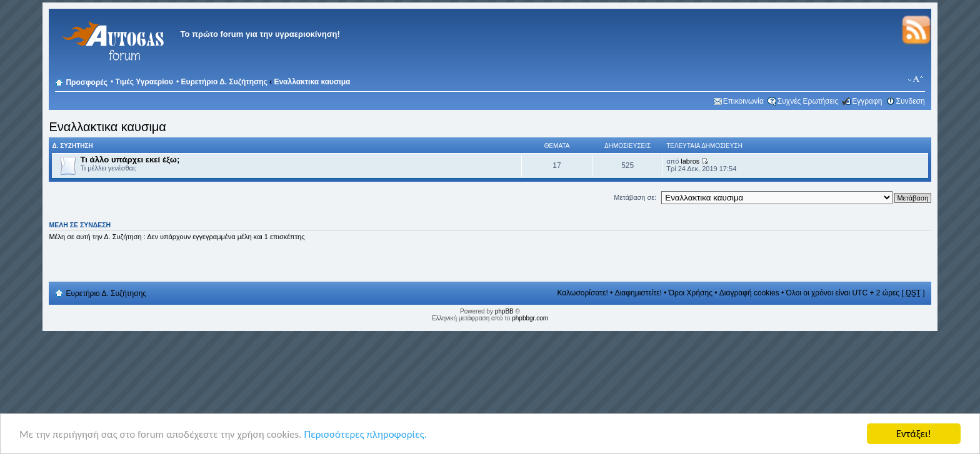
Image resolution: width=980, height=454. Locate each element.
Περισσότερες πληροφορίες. (365, 434)
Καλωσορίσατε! (582, 293)
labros (690, 161)
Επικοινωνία (743, 101)
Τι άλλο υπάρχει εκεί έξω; (130, 160)
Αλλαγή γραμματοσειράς (916, 79)
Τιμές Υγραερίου (144, 82)
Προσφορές (87, 82)
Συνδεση (911, 101)
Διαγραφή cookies (749, 293)
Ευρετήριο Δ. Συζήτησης (224, 82)
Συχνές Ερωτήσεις (808, 101)
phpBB (504, 311)
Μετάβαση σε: (635, 197)
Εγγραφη (867, 101)
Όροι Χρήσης (691, 293)
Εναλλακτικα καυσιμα (312, 82)
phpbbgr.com (530, 318)
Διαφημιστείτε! (638, 293)
